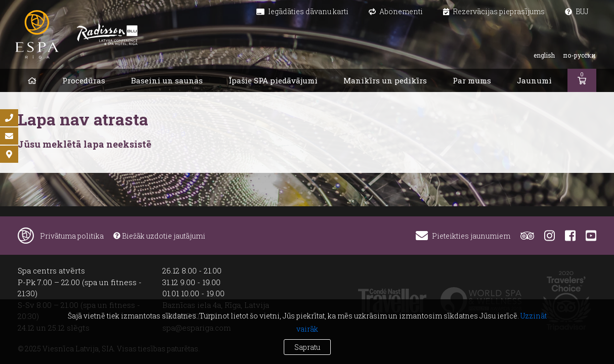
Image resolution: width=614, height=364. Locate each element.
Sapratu (307, 347)
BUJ (577, 11)
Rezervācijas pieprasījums (494, 11)
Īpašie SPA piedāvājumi (273, 80)
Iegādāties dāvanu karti (302, 11)
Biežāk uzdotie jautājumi (159, 236)
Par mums (472, 80)
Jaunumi (534, 80)
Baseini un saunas (167, 80)
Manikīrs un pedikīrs (385, 80)
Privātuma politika (72, 236)
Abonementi (396, 11)
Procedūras (84, 80)
